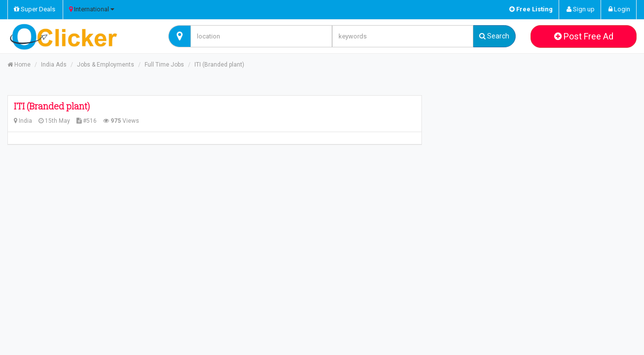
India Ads (54, 65)
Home (19, 65)
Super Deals (35, 9)
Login (619, 9)
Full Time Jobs (164, 65)
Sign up (581, 9)
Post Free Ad (584, 36)
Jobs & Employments (106, 65)
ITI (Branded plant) (219, 65)
